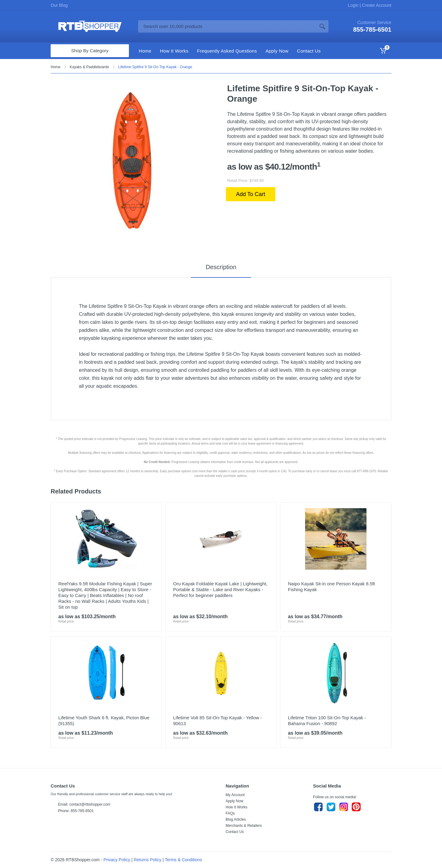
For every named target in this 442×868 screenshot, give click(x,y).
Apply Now (234, 801)
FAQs (230, 813)
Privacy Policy (117, 860)
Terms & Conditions (183, 860)
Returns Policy (148, 860)
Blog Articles (236, 819)
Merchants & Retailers (244, 826)
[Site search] (227, 26)
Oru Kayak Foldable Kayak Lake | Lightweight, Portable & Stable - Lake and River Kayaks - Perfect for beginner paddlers (220, 589)
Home (56, 67)
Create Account (376, 5)
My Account (235, 795)
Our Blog (59, 5)
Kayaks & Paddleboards (89, 67)
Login (354, 5)
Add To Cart (251, 194)
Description (221, 267)
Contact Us (235, 832)
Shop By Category (90, 51)
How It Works (237, 807)
